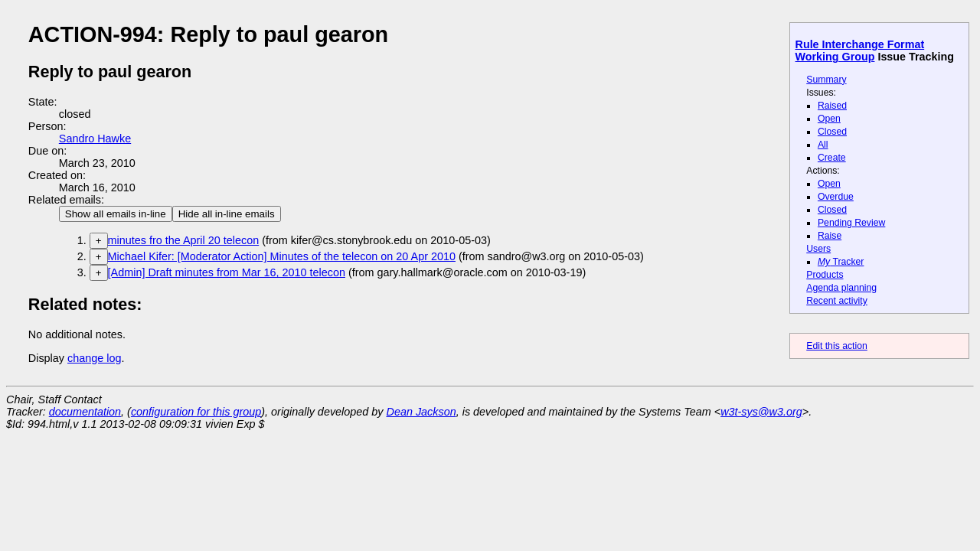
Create (832, 158)
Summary (826, 80)
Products (825, 275)
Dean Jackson (421, 412)
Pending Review (851, 223)
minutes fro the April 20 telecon (184, 240)
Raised (832, 106)
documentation (85, 412)
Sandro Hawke (95, 139)
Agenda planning (841, 288)
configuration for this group (196, 412)
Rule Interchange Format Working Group (860, 51)
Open (829, 119)
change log (94, 358)
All (823, 145)
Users (818, 249)
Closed (832, 132)
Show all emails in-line (116, 214)
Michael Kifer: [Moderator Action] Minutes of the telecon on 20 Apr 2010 (282, 256)
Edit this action (837, 346)
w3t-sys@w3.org (761, 412)
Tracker (841, 262)
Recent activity (837, 301)
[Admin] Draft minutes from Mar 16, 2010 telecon (227, 272)
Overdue (836, 197)
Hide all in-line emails (227, 214)
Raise (830, 236)
